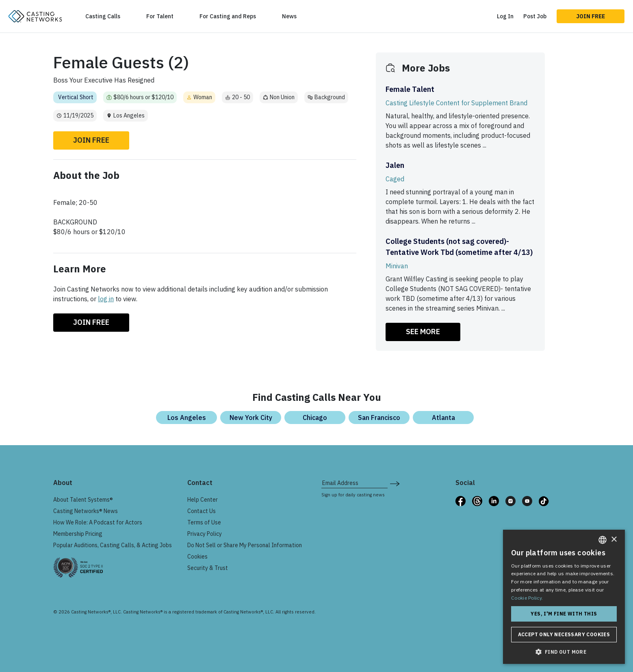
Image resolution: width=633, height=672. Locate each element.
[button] (564, 652)
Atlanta (443, 418)
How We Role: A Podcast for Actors (98, 522)
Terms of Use (204, 522)
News (289, 16)
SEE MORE (423, 332)
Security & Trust (208, 568)
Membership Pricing (78, 534)
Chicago (315, 418)
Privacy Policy (205, 534)
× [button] (614, 540)
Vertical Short (76, 97)
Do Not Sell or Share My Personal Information (245, 545)
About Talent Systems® (83, 500)
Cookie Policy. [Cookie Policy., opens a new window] (527, 598)
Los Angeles (187, 418)
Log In (505, 16)
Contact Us (202, 511)
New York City (251, 418)
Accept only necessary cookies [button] (564, 634)
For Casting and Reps (228, 16)
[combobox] (603, 540)
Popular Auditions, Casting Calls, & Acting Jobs (113, 545)
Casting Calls (103, 16)
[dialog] (564, 597)
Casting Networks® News (86, 511)
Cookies (197, 557)
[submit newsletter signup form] (395, 483)
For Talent (160, 16)
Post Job (535, 16)
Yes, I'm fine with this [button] (564, 614)
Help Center (203, 500)
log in (106, 299)
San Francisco (379, 418)
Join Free (591, 16)
